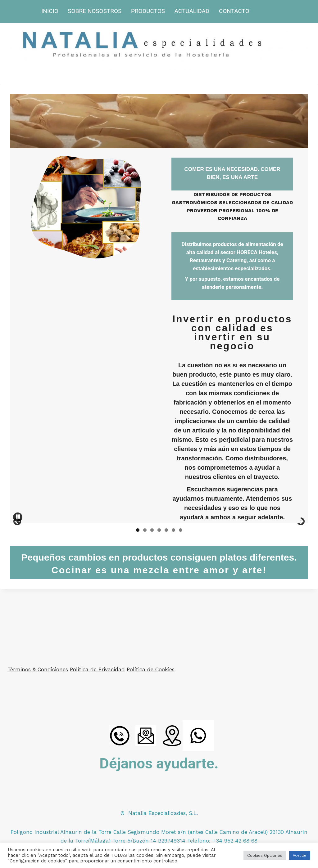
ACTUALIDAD (192, 11)
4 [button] (159, 592)
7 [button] (181, 592)
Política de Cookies (151, 670)
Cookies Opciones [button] (265, 855)
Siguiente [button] (300, 553)
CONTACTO (234, 11)
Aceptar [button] (300, 855)
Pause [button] (18, 579)
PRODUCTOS (148, 11)
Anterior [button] (18, 553)
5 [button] (166, 592)
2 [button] (145, 592)
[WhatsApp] (198, 736)
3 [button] (152, 592)
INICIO (50, 11)
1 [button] (138, 592)
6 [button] (173, 592)
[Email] (146, 736)
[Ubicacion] (172, 736)
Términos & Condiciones (38, 670)
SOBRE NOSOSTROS (95, 11)
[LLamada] (120, 736)
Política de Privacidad (97, 670)
